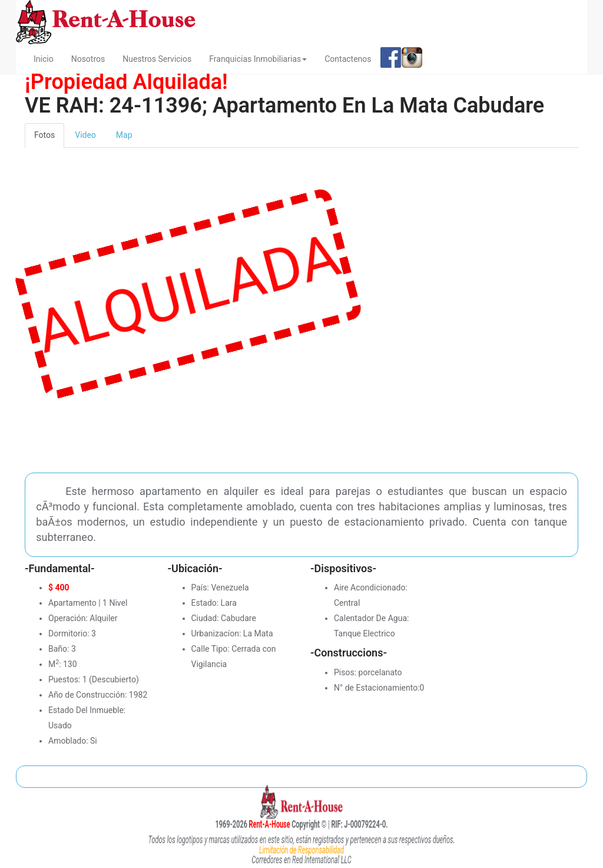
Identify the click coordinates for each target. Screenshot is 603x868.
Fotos (44, 135)
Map (124, 135)
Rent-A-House (255, 824)
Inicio (48, 58)
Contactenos (348, 59)
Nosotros (88, 59)
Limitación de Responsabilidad (301, 850)
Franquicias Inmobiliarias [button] (258, 59)
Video (85, 135)
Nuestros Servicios (157, 59)
